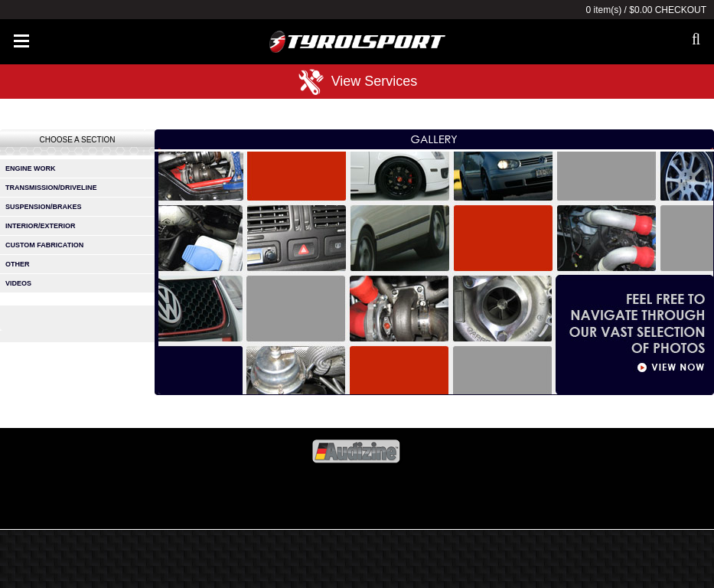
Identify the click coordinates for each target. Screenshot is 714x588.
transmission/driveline (51, 188)
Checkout (681, 10)
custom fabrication (44, 245)
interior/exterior (41, 226)
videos (18, 283)
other (18, 264)
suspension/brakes (44, 207)
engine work (31, 168)
